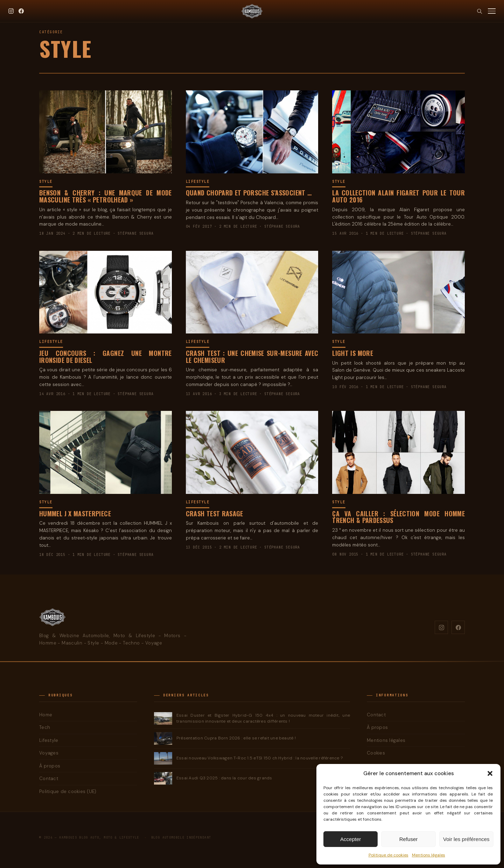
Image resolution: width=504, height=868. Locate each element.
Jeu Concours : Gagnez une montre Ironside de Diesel (106, 357)
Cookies (376, 753)
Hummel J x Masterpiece (75, 514)
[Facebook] (21, 11)
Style (46, 182)
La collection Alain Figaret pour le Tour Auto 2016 (398, 196)
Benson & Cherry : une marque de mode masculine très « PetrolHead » (106, 196)
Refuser (409, 839)
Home (46, 715)
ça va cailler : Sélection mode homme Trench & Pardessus (398, 517)
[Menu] (492, 11)
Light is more (353, 353)
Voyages (49, 753)
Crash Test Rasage (215, 514)
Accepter (351, 839)
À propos (50, 766)
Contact (49, 779)
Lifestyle (198, 182)
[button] (490, 773)
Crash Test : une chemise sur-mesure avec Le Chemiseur (252, 357)
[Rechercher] (479, 11)
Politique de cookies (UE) (68, 791)
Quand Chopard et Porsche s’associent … (249, 193)
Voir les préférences (466, 839)
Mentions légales (429, 855)
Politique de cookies (388, 855)
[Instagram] (11, 11)
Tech (45, 727)
